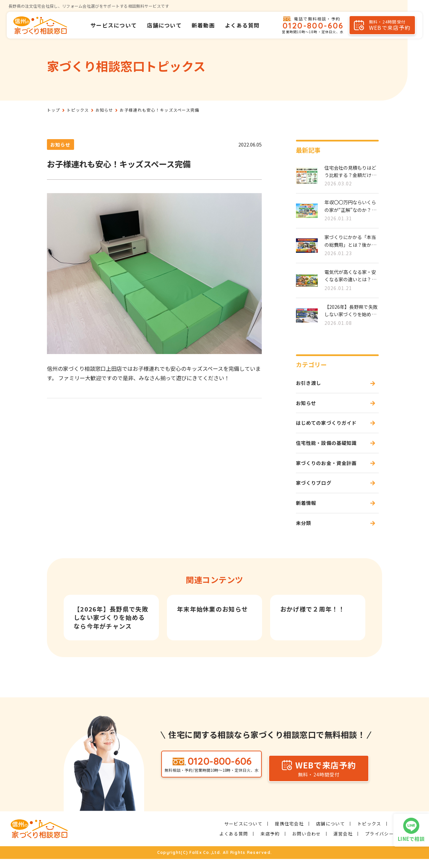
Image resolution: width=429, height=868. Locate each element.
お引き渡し (310, 384)
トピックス (369, 833)
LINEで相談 (411, 839)
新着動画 (203, 25)
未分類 (305, 531)
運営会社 (343, 843)
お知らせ (60, 144)
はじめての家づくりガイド (331, 426)
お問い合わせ (307, 843)
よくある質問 (242, 25)
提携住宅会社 (289, 833)
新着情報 (308, 510)
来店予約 (270, 843)
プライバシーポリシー (389, 843)
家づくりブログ (316, 489)
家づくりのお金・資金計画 (331, 468)
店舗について (164, 25)
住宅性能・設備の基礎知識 (331, 447)
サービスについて (114, 25)
